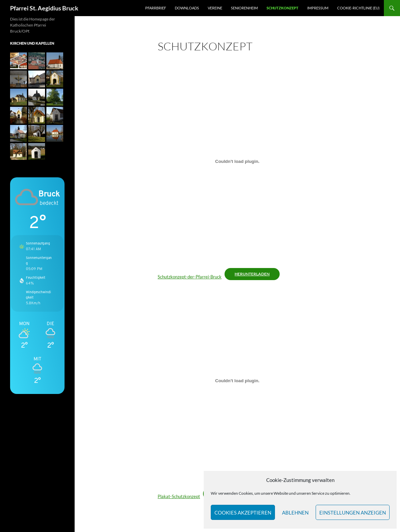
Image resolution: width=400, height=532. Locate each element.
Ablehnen (295, 513)
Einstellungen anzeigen (353, 513)
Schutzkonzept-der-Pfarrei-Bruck (190, 277)
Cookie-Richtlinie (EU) (358, 8)
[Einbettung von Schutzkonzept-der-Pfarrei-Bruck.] (237, 161)
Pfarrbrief (156, 8)
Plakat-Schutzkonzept (179, 496)
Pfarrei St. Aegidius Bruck (44, 8)
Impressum (318, 8)
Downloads (187, 8)
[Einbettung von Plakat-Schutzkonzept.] (237, 381)
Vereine (215, 8)
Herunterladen (252, 274)
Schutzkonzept (283, 8)
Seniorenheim (244, 8)
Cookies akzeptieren (243, 513)
